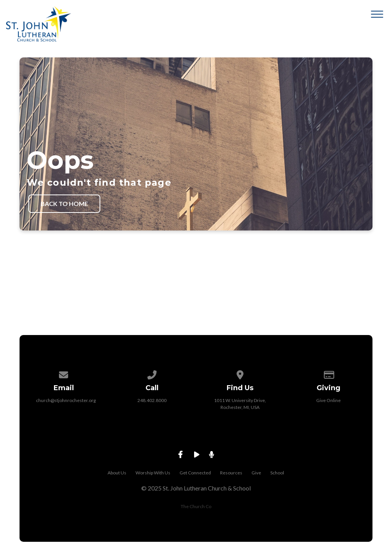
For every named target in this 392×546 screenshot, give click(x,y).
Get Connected (195, 473)
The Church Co (196, 506)
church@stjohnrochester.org (66, 400)
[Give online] (328, 374)
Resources (231, 473)
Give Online (328, 400)
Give (256, 473)
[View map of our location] (240, 374)
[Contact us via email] (64, 374)
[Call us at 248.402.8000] (152, 374)
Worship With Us (153, 473)
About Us (117, 473)
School (277, 473)
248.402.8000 (152, 400)
